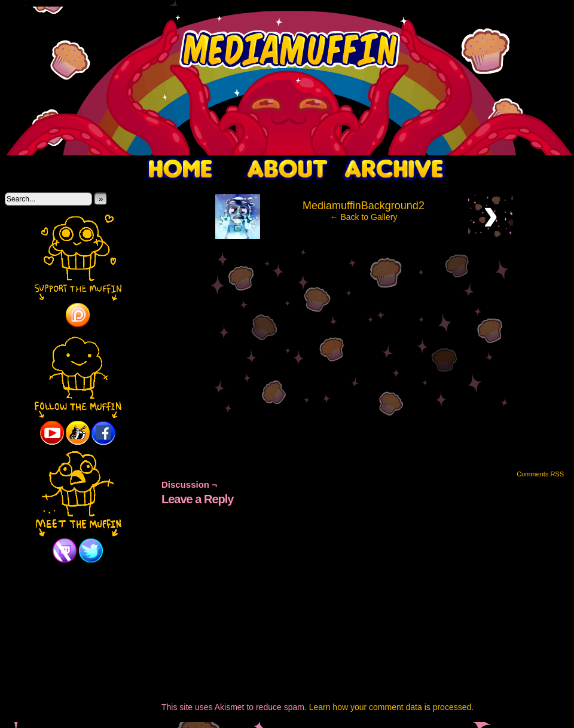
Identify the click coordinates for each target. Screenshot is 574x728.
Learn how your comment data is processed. (391, 707)
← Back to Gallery (364, 217)
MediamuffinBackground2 (364, 206)
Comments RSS (540, 474)
